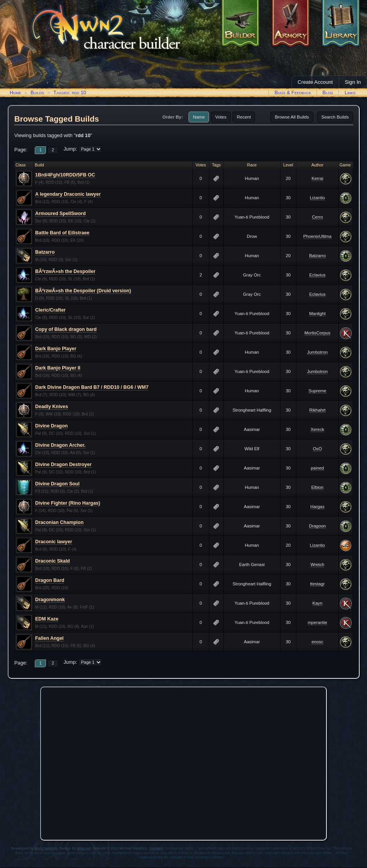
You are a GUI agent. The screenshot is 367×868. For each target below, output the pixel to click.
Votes (221, 117)
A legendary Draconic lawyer (68, 194)
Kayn (318, 603)
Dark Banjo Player (56, 349)
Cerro (317, 217)
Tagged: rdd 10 (70, 92)
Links (350, 92)
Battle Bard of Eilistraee (62, 233)
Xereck (317, 429)
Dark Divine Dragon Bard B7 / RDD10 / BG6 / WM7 (92, 387)
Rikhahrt (317, 410)
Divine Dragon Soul (57, 484)
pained (318, 468)
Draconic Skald (53, 561)
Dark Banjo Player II (58, 368)
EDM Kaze (47, 619)
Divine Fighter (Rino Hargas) (68, 503)
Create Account (315, 82)
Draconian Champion (59, 522)
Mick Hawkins (46, 848)
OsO (317, 449)
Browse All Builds (292, 117)
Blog (328, 92)
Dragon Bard (50, 580)
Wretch (318, 565)
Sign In (353, 82)
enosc (317, 642)
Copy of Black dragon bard (66, 329)
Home (15, 92)
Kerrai (317, 178)
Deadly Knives (52, 407)
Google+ (156, 848)
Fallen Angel (49, 638)
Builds (37, 92)
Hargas (317, 507)
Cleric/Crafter (50, 310)
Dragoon (317, 526)
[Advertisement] (72, 762)
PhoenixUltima (317, 236)
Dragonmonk (50, 600)
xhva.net (84, 848)
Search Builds (335, 117)
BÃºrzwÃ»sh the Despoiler (65, 271)
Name (199, 117)
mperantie (317, 622)
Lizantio (317, 198)
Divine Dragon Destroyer (63, 465)
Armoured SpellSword (60, 214)
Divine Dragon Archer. (60, 445)
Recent (244, 117)
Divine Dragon (51, 426)
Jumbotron (318, 352)
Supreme (318, 391)
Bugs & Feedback (293, 92)
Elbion (318, 487)
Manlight (317, 314)
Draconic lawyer (54, 542)
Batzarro (45, 252)
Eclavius (317, 275)
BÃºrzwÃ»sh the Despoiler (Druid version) (83, 291)
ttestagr (318, 584)
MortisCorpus (317, 333)
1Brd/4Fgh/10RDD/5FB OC (65, 175)
